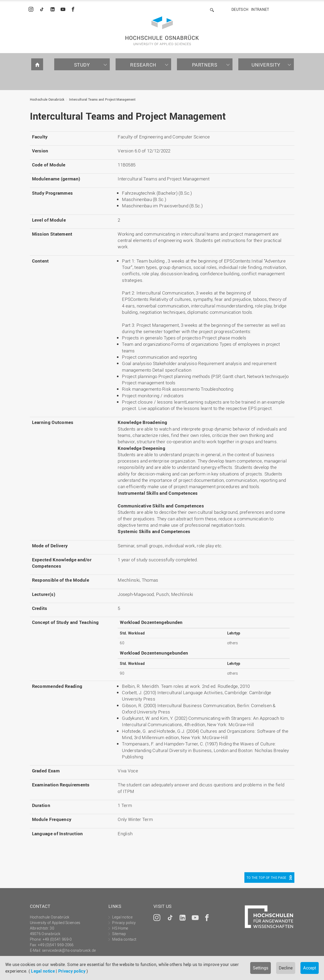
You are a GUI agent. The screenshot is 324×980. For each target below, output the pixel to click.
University (266, 65)
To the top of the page (266, 878)
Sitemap (119, 934)
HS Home (120, 928)
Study (82, 65)
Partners (205, 65)
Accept (310, 968)
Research (143, 65)
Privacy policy (72, 971)
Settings (261, 968)
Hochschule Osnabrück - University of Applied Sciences (162, 31)
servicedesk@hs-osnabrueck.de (69, 950)
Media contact (124, 939)
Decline (286, 968)
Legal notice (43, 971)
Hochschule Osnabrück (47, 99)
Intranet (260, 9)
